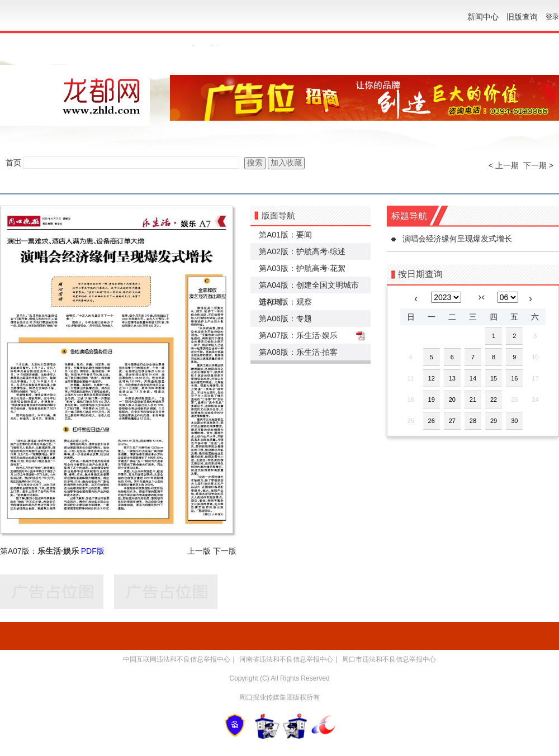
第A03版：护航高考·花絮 (302, 268)
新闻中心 (483, 17)
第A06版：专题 (285, 318)
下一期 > (538, 165)
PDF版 (93, 551)
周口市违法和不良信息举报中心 (389, 659)
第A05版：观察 (285, 302)
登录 (552, 17)
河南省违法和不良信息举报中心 (286, 659)
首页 (13, 163)
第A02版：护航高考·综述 (302, 251)
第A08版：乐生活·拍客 (298, 352)
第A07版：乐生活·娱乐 (298, 335)
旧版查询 (522, 17)
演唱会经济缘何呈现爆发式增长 (457, 239)
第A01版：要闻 (285, 235)
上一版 (199, 551)
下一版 (225, 551)
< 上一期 (504, 165)
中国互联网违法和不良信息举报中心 (177, 659)
